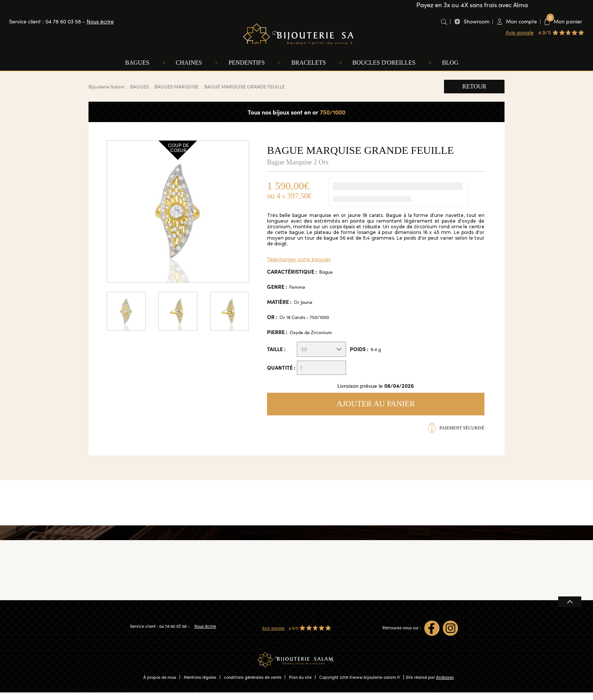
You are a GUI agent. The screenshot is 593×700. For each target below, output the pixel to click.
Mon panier (564, 21)
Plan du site (300, 685)
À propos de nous (160, 685)
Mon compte (522, 21)
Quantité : (281, 375)
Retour (474, 94)
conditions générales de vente (253, 685)
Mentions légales (200, 685)
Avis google (520, 32)
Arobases (445, 685)
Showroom (477, 21)
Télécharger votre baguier (299, 267)
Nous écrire (100, 21)
